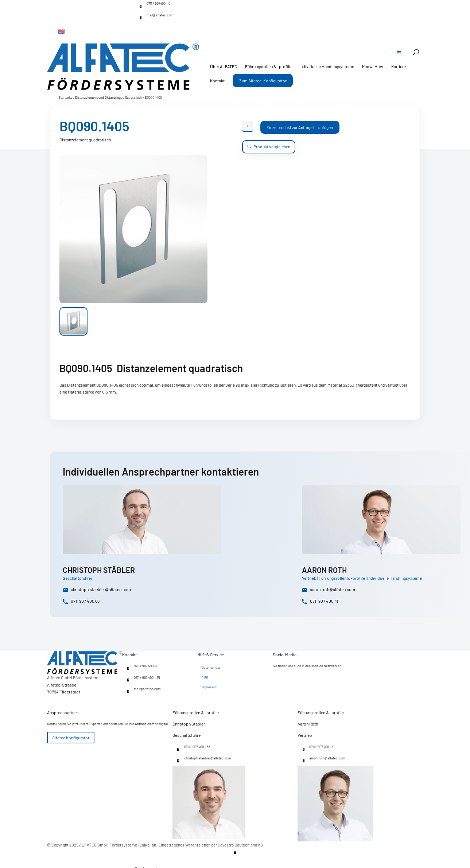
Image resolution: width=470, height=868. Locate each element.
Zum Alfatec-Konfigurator (263, 81)
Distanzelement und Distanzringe (99, 97)
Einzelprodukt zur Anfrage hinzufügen (300, 127)
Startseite (66, 97)
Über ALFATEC (224, 66)
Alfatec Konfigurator (71, 738)
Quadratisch (134, 97)
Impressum (210, 687)
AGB (205, 677)
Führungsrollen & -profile (268, 66)
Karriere (399, 66)
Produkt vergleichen (269, 147)
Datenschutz (211, 667)
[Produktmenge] (248, 126)
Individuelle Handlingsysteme (327, 66)
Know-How (373, 66)
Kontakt (217, 81)
